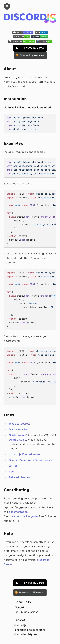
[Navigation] (7, 6)
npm (12, 472)
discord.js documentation (30, 630)
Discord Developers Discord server (31, 460)
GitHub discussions (26, 612)
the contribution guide (23, 516)
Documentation (19, 429)
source (25, 424)
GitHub (13, 466)
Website (14, 424)
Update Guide (18, 440)
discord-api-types (26, 634)
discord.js (20, 625)
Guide (13, 435)
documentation (18, 512)
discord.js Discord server (25, 454)
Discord (19, 607)
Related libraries (20, 477)
